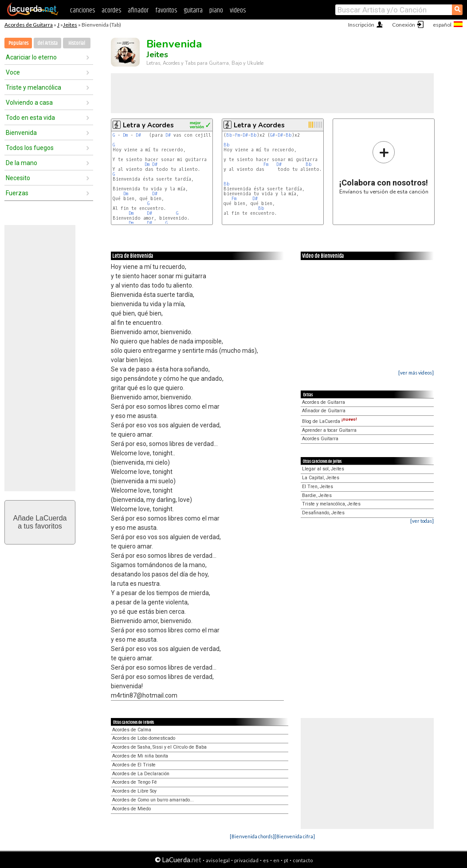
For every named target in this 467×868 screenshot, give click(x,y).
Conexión (404, 25)
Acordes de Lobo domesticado (144, 738)
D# (138, 135)
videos (238, 10)
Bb (229, 135)
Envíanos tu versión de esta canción (384, 168)
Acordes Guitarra (320, 439)
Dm (125, 135)
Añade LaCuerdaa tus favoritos (40, 522)
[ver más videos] (416, 373)
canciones (82, 10)
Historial (77, 43)
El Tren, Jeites (318, 487)
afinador (138, 10)
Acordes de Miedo (131, 809)
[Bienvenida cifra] (295, 836)
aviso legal (218, 860)
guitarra (193, 10)
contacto (303, 860)
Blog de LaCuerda (330, 421)
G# (273, 135)
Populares (18, 43)
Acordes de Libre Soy (134, 791)
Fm (237, 135)
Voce (13, 72)
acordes (111, 10)
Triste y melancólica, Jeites (331, 504)
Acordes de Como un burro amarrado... (153, 800)
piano (216, 10)
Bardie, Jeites (317, 495)
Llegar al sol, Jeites (323, 469)
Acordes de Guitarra (29, 25)
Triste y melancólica (33, 87)
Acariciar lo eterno (31, 57)
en (276, 860)
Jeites (70, 25)
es (266, 860)
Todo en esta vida (30, 118)
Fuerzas (17, 193)
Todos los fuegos (30, 148)
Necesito (18, 178)
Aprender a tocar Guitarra (329, 430)
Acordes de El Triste (134, 765)
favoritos (166, 10)
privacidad (246, 860)
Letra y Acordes (148, 125)
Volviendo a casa (29, 103)
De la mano (22, 163)
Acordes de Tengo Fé (135, 782)
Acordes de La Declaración (141, 774)
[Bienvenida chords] (252, 836)
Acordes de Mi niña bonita (140, 756)
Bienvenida (21, 133)
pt (286, 860)
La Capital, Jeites (321, 478)
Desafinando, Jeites (323, 513)
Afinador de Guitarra (324, 411)
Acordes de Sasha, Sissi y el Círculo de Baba (159, 747)
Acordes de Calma (132, 730)
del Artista (47, 43)
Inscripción (361, 25)
